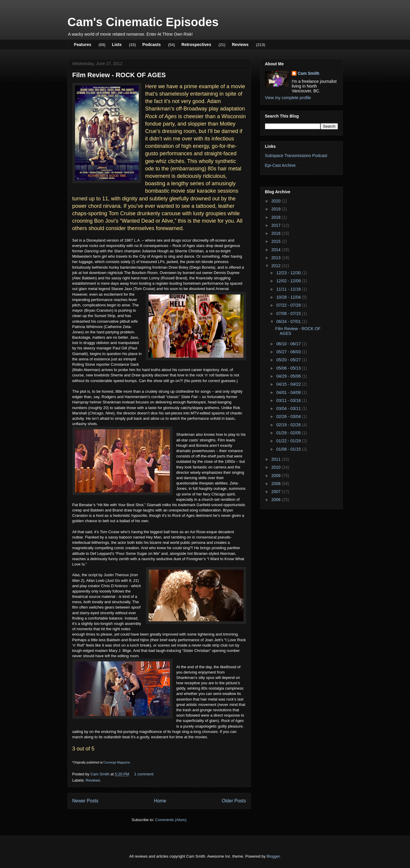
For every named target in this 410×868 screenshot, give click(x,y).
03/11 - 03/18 (289, 400)
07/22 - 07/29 (289, 305)
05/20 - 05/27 (289, 360)
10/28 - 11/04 (289, 297)
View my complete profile (288, 98)
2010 (276, 467)
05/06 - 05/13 (289, 368)
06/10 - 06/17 (289, 344)
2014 (276, 250)
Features (83, 45)
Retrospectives (196, 45)
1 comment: (145, 774)
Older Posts (234, 801)
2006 (276, 500)
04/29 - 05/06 (289, 376)
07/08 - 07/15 (289, 313)
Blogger (273, 856)
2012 (276, 266)
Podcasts (151, 45)
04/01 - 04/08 (289, 392)
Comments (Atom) (171, 820)
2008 (276, 484)
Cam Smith (308, 73)
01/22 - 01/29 (289, 441)
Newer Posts (85, 801)
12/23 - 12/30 (289, 273)
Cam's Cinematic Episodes (143, 22)
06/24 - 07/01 (289, 321)
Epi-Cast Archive (280, 165)
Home (160, 801)
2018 (276, 217)
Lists (117, 45)
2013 (276, 258)
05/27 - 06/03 (289, 352)
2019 (276, 209)
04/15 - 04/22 (289, 384)
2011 (276, 459)
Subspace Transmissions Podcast (296, 156)
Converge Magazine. (117, 762)
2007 (276, 492)
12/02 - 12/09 (289, 281)
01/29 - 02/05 (289, 433)
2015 (276, 241)
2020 (276, 201)
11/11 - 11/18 (289, 289)
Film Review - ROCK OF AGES (119, 75)
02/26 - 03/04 (289, 416)
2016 (276, 233)
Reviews (240, 45)
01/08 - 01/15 (289, 449)
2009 (276, 476)
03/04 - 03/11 (289, 408)
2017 (276, 225)
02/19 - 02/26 (289, 425)
